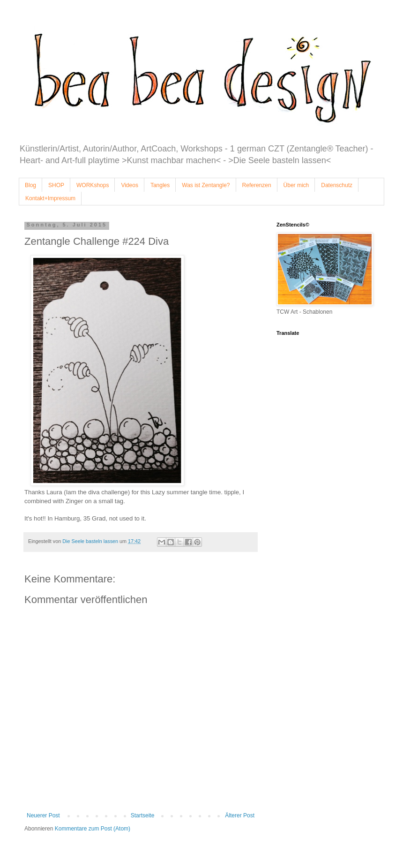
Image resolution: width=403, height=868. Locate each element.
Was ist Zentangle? (206, 185)
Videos (129, 185)
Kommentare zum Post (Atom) (93, 829)
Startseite (143, 815)
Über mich (296, 185)
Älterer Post (240, 815)
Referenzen (257, 185)
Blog (30, 185)
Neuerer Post (43, 815)
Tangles (160, 185)
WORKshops (93, 185)
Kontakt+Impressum (50, 198)
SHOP (56, 185)
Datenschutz (337, 185)
